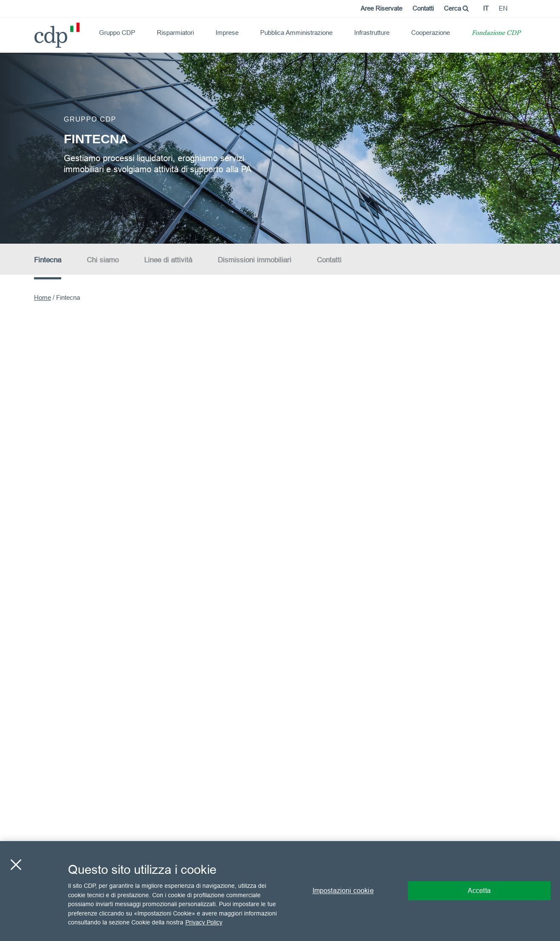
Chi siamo (103, 260)
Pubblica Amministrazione (296, 33)
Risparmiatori (175, 33)
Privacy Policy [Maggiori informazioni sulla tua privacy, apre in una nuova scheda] (204, 922)
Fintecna (48, 260)
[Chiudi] (16, 865)
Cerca (456, 8)
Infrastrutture (372, 33)
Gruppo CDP (117, 33)
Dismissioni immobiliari (254, 260)
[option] (280, 147)
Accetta (479, 891)
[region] (280, 891)
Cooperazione (431, 33)
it (486, 8)
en (503, 8)
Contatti (423, 8)
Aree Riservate (381, 8)
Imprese (227, 33)
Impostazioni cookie (343, 891)
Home (43, 297)
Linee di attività (168, 260)
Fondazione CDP (496, 33)
